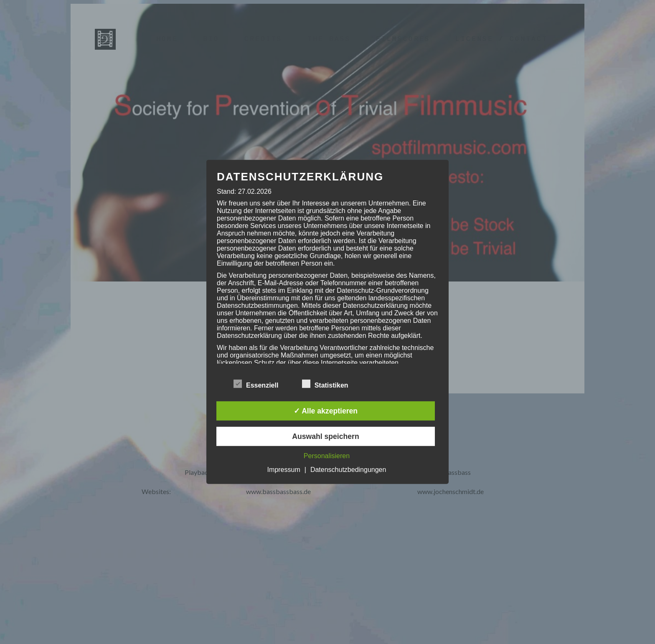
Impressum (284, 470)
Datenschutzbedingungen (348, 470)
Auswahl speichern (325, 436)
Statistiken (325, 384)
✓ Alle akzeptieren (326, 411)
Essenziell (256, 384)
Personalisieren (327, 456)
